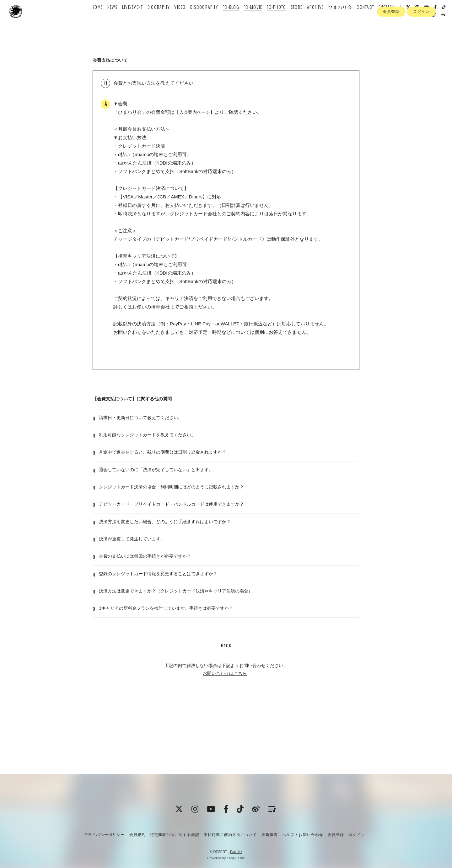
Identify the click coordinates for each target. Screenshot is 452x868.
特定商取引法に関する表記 (175, 835)
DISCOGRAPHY (202, 18)
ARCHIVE (313, 18)
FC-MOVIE (251, 18)
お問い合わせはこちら (225, 739)
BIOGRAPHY (157, 18)
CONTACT (363, 18)
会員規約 (137, 835)
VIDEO (178, 18)
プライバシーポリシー (104, 835)
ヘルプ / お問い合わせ (303, 835)
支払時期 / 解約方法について (230, 835)
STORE (295, 18)
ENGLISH (385, 18)
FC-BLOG (229, 18)
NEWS (110, 18)
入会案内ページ (196, 112)
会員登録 (391, 37)
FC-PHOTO (274, 18)
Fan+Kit (236, 852)
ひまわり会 (338, 18)
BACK (226, 710)
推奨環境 (270, 835)
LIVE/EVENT (131, 18)
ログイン (421, 37)
